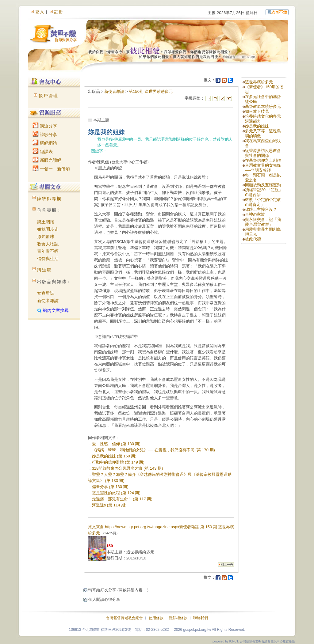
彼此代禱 (253, 239)
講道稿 (44, 270)
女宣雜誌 (46, 293)
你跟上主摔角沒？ (261, 209)
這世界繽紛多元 (259, 82)
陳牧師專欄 (49, 199)
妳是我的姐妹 (257, 126)
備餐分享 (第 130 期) (110, 487)
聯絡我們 (201, 618)
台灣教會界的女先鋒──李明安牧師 (263, 168)
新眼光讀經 (47, 160)
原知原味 (46, 237)
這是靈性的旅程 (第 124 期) (116, 493)
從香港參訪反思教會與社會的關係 (263, 153)
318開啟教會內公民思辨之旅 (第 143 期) (128, 468)
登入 (40, 12)
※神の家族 (255, 214)
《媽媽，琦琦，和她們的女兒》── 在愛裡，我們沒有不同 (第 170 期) (153, 450)
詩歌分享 (45, 134)
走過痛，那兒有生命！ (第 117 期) (122, 499)
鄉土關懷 (46, 222)
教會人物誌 (48, 244)
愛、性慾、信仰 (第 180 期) (116, 444)
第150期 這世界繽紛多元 (151, 91)
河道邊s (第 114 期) (109, 505)
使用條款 (156, 618)
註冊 (59, 12)
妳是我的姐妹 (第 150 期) (114, 456)
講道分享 (45, 126)
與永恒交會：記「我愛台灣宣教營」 (263, 222)
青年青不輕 (48, 251)
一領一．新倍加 (51, 169)
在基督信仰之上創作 (263, 160)
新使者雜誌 (48, 301)
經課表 (43, 152)
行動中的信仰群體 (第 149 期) (118, 462)
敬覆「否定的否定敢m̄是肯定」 (263, 202)
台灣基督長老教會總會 (124, 618)
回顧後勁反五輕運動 (263, 185)
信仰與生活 (48, 259)
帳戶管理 (48, 96)
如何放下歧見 (257, 111)
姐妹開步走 (48, 229)
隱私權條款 (178, 618)
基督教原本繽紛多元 (263, 106)
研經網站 (45, 143)
